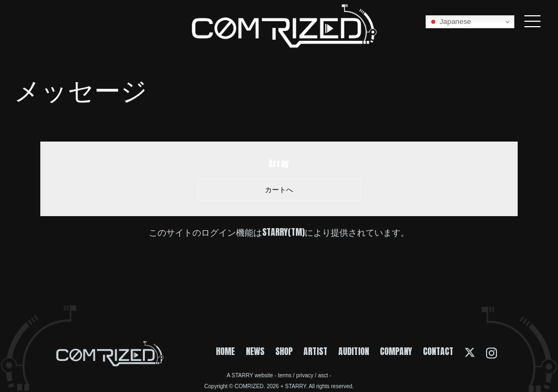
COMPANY (396, 351)
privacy (305, 375)
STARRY (242, 375)
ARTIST (316, 351)
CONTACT (438, 351)
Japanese (450, 22)
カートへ (279, 190)
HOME (225, 351)
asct (323, 375)
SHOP (284, 351)
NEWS (255, 351)
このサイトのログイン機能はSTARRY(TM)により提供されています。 (279, 232)
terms (285, 375)
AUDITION (354, 351)
